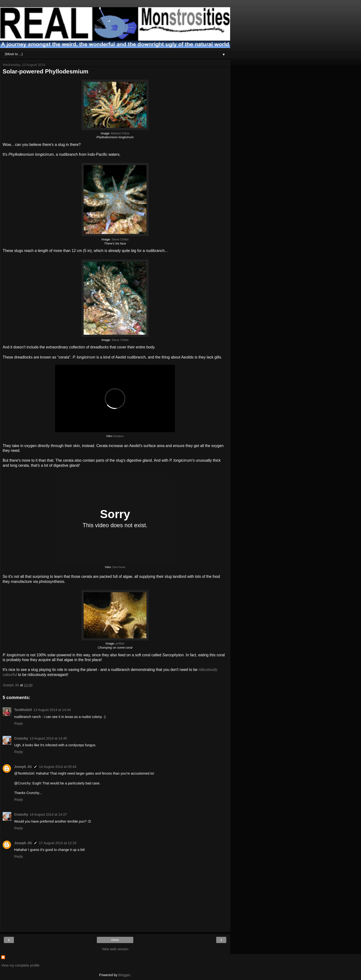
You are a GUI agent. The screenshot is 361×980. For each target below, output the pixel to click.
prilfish (120, 644)
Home (115, 940)
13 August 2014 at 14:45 (48, 738)
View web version (115, 949)
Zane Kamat (119, 567)
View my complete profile (20, 965)
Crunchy (21, 738)
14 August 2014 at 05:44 (58, 767)
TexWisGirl (23, 710)
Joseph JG (23, 767)
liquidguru (119, 436)
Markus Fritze (120, 133)
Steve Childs (120, 239)
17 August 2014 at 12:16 (58, 843)
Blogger (124, 975)
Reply (19, 723)
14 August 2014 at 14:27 (48, 814)
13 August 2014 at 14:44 (52, 710)
